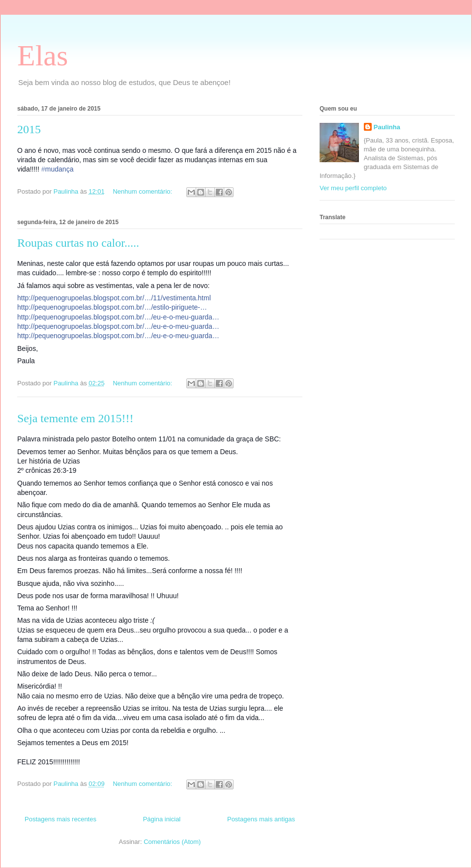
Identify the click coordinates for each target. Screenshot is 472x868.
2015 (29, 129)
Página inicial (162, 819)
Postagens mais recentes (60, 819)
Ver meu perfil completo (353, 188)
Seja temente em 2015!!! (75, 418)
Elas (43, 56)
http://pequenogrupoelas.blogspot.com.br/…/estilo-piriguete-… (112, 307)
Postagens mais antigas (261, 819)
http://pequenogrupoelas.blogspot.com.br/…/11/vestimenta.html (114, 298)
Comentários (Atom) (172, 842)
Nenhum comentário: (143, 191)
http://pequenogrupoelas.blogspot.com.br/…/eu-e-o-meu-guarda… (118, 317)
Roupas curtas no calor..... (78, 243)
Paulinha (387, 127)
